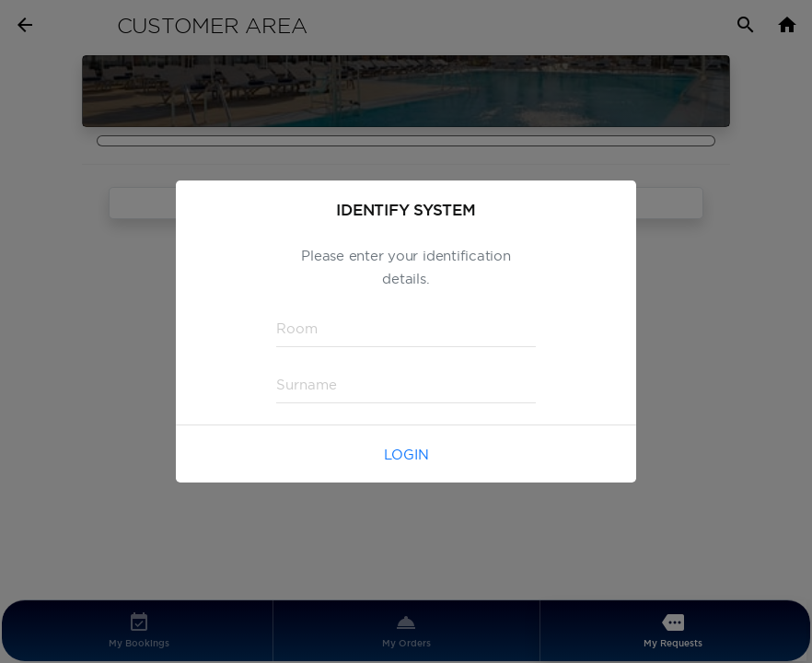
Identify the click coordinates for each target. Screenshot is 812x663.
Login (406, 454)
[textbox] (406, 329)
